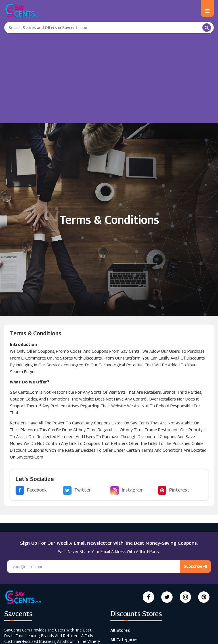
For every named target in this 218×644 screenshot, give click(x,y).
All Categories (124, 639)
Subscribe (195, 566)
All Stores (120, 630)
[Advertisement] (109, 76)
